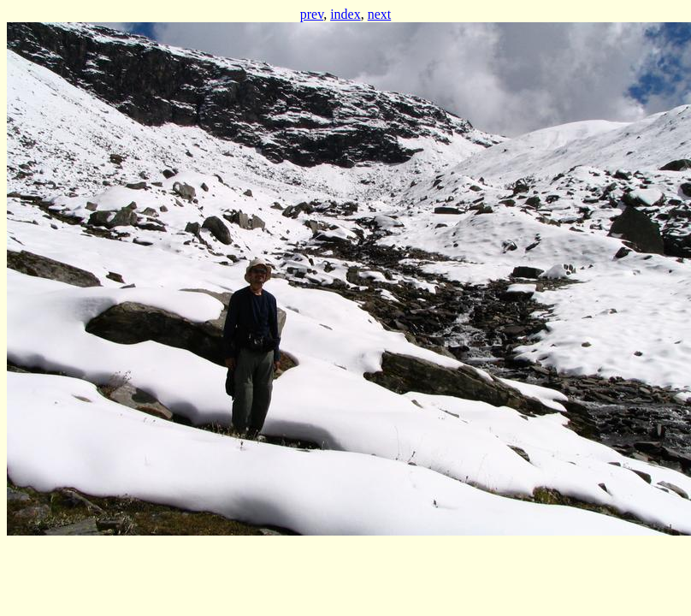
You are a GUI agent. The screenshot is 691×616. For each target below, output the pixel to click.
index (345, 14)
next (380, 14)
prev (312, 14)
